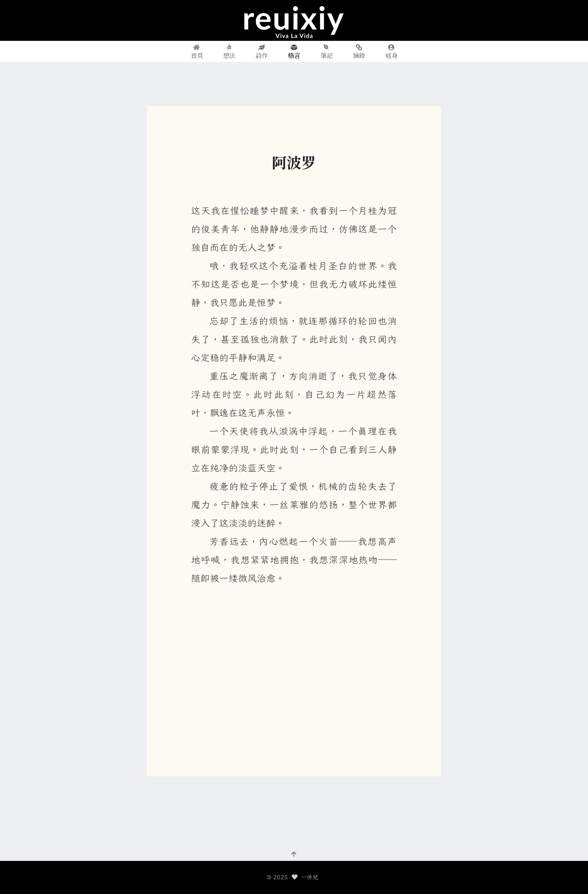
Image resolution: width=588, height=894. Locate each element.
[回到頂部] (294, 854)
